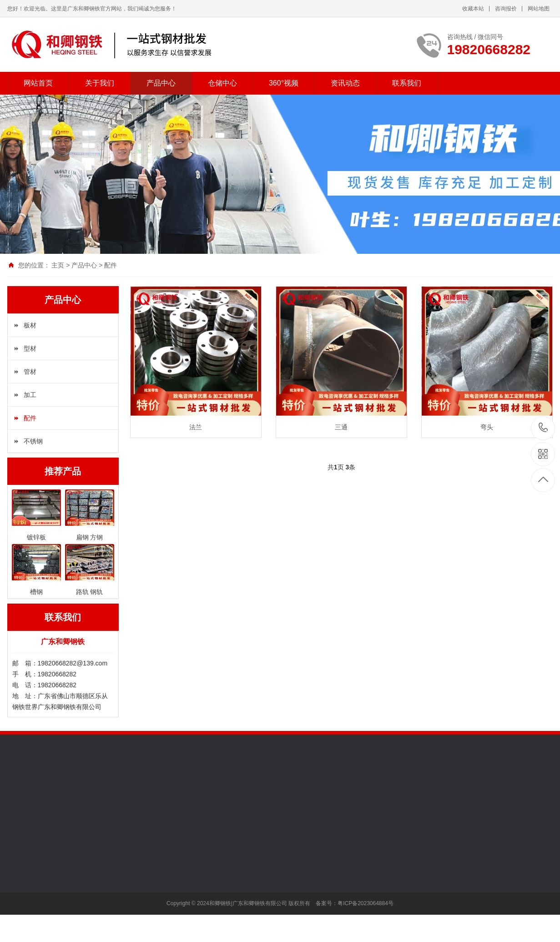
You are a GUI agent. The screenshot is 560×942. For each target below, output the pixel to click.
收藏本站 (473, 9)
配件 (111, 265)
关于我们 (100, 83)
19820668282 (543, 428)
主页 (58, 265)
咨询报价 (506, 9)
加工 (30, 395)
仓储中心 (222, 83)
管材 (30, 372)
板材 (30, 325)
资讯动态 (345, 83)
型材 (30, 348)
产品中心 (161, 83)
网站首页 (38, 83)
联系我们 (407, 83)
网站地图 (539, 9)
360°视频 (284, 83)
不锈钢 (33, 441)
